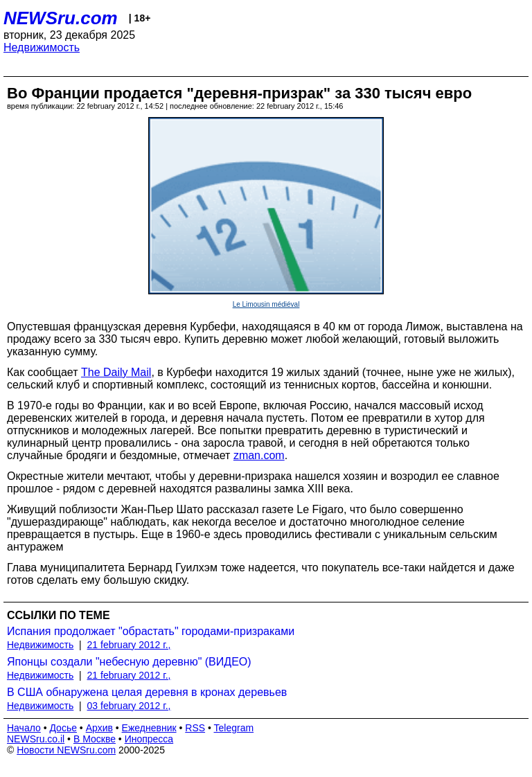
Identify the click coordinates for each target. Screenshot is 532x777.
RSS (195, 728)
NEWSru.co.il (36, 739)
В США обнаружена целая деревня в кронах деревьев (147, 692)
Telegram (234, 728)
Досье (63, 728)
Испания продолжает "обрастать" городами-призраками (151, 631)
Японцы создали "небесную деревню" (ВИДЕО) (129, 662)
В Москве (95, 739)
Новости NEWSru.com (66, 750)
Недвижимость (42, 47)
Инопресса (149, 739)
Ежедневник (149, 728)
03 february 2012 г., (129, 706)
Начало (24, 728)
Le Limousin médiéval (266, 304)
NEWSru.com (61, 18)
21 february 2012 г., (129, 645)
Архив (99, 728)
